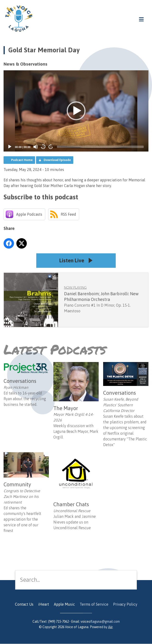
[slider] (100, 147)
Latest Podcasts (55, 349)
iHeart (44, 604)
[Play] (10, 147)
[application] (76, 111)
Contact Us (24, 604)
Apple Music (64, 604)
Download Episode (57, 160)
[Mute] (36, 147)
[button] (76, 111)
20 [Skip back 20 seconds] (43, 147)
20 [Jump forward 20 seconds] (51, 147)
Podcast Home (22, 160)
